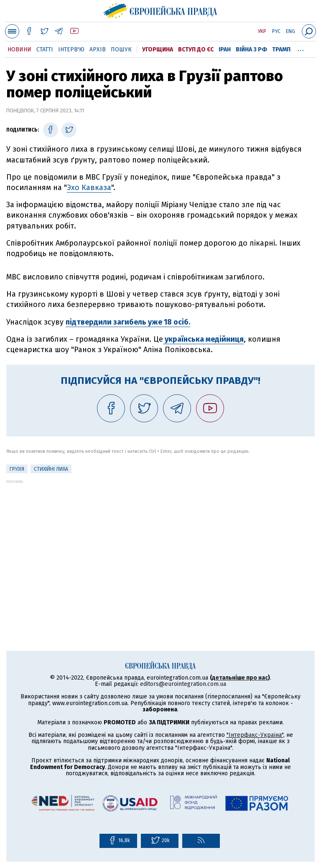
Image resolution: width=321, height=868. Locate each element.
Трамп (281, 49)
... (301, 48)
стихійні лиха (51, 469)
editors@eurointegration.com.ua (183, 684)
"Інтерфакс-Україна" (255, 735)
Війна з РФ (251, 49)
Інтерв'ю (71, 49)
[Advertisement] (160, 542)
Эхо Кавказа (89, 188)
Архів (98, 49)
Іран (225, 49)
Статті (45, 49)
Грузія (17, 469)
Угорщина (158, 49)
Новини (19, 49)
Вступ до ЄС (196, 49)
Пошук (121, 49)
